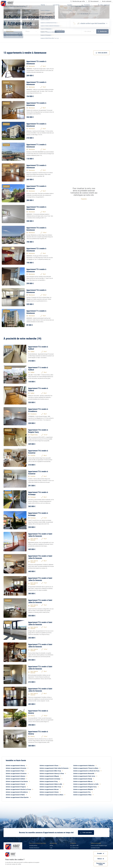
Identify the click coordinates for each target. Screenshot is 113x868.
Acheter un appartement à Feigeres (17, 787)
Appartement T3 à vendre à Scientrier (38, 473)
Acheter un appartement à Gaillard (16, 779)
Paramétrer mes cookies (101, 864)
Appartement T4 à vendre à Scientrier (38, 452)
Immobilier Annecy (33, 846)
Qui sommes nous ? (75, 848)
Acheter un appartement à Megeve (50, 776)
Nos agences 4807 (74, 846)
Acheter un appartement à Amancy (17, 776)
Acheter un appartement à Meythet (84, 789)
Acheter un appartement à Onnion (50, 792)
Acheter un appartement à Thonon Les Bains (87, 768)
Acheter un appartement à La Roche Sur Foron (87, 771)
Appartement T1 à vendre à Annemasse (36, 146)
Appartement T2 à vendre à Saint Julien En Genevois (40, 623)
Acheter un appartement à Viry (83, 792)
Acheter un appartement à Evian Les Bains (52, 795)
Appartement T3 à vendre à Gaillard (38, 348)
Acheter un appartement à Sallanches (85, 766)
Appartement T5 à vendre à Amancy (38, 733)
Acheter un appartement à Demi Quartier (18, 797)
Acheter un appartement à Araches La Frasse (19, 789)
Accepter (101, 853)
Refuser (101, 859)
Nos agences (104, 5)
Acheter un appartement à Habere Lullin (52, 784)
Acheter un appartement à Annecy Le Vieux (53, 774)
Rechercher (102, 31)
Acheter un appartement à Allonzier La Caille (87, 784)
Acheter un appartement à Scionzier (17, 768)
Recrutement (93, 1)
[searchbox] (66, 31)
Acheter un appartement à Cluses (50, 766)
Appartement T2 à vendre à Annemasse (36, 83)
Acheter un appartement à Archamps (51, 779)
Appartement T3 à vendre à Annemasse (36, 63)
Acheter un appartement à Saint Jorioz (85, 776)
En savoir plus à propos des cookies (13, 864)
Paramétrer (84, 199)
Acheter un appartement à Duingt (84, 779)
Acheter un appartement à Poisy (50, 781)
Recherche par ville (78, 1)
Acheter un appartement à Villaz (83, 795)
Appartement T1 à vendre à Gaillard (38, 369)
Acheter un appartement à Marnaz (84, 781)
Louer (51, 848)
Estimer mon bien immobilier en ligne (99, 846)
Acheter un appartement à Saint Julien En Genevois (55, 768)
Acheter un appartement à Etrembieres (18, 792)
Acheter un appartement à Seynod (16, 784)
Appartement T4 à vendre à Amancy (38, 712)
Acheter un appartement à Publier (16, 795)
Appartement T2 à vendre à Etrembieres (38, 410)
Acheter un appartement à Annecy (16, 766)
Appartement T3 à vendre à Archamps (38, 514)
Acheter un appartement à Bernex (50, 789)
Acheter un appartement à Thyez (16, 771)
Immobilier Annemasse (34, 848)
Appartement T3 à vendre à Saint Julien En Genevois (40, 579)
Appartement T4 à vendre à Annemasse (36, 104)
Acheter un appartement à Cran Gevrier (18, 781)
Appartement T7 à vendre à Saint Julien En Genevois (40, 646)
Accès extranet (107, 1)
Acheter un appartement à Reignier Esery (86, 787)
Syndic (70, 5)
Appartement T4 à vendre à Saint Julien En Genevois (40, 535)
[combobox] (67, 31)
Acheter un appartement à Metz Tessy (51, 771)
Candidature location (95, 848)
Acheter (51, 846)
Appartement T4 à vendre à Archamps (38, 493)
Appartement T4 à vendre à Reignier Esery (38, 431)
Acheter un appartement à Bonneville (85, 774)
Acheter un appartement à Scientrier (17, 774)
